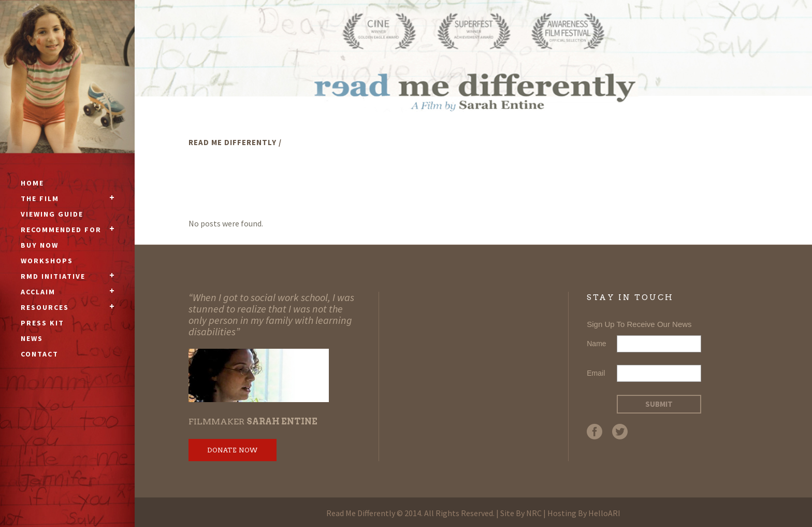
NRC (534, 513)
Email (596, 373)
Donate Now (233, 450)
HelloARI (604, 513)
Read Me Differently (233, 142)
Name (596, 344)
